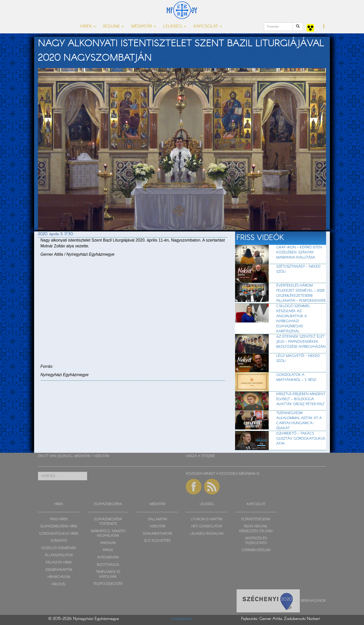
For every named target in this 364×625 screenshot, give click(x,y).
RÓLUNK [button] (113, 26)
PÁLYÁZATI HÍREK (59, 563)
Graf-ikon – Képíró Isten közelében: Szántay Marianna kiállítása (299, 252)
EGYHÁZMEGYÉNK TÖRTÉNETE (108, 522)
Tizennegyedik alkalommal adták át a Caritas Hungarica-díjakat (299, 421)
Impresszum (182, 619)
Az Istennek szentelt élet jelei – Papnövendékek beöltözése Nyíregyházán (301, 342)
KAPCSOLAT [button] (208, 26)
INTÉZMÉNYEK (108, 558)
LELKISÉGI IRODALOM (207, 534)
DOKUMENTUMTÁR (157, 534)
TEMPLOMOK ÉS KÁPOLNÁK (108, 574)
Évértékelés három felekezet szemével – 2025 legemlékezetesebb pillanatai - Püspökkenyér (301, 293)
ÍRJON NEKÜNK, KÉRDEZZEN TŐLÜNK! (256, 529)
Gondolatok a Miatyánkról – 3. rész (296, 377)
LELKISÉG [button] (175, 26)
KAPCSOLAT (256, 504)
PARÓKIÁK (108, 543)
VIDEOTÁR (101, 456)
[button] (324, 27)
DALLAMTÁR (157, 519)
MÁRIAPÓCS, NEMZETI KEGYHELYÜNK (108, 534)
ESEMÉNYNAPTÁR (59, 570)
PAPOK (108, 550)
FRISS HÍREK (59, 519)
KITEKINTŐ (59, 541)
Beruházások (313, 601)
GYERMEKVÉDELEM (256, 550)
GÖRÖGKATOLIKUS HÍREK (59, 534)
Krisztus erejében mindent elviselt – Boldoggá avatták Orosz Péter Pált (301, 399)
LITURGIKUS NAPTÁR (207, 519)
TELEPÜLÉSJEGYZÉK (108, 584)
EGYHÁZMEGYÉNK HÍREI (59, 526)
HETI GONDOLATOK (207, 526)
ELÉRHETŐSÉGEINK (256, 519)
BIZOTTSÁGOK (108, 565)
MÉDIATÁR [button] (143, 26)
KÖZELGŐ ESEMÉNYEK (59, 548)
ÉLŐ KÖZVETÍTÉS (157, 541)
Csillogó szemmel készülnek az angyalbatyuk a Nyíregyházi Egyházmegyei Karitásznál (293, 319)
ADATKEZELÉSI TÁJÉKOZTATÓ (256, 541)
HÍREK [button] (88, 26)
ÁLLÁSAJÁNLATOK (59, 555)
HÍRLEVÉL (59, 584)
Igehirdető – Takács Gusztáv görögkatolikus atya (301, 439)
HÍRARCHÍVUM (59, 577)
